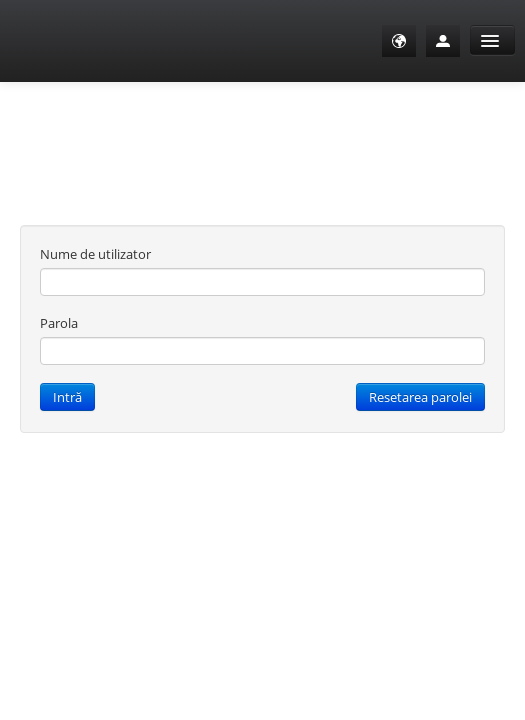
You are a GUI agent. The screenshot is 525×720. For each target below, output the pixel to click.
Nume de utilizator (95, 254)
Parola (59, 323)
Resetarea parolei (420, 397)
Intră (67, 397)
